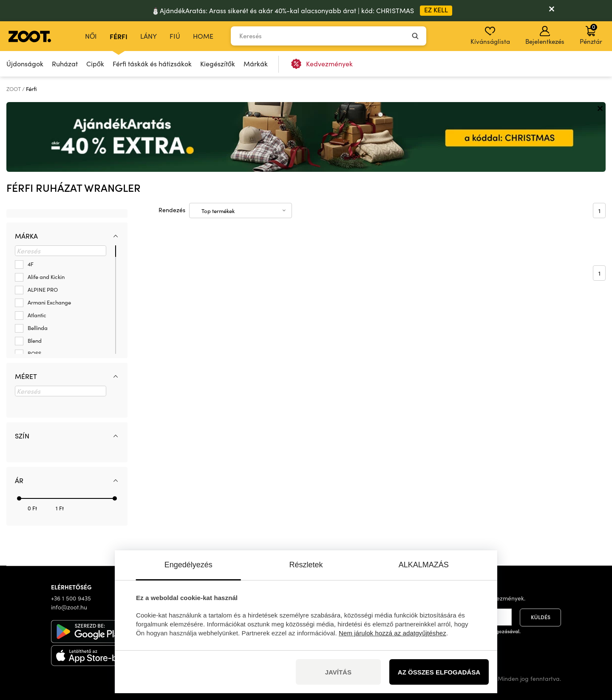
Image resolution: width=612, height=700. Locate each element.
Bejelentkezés (545, 36)
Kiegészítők (218, 64)
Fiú (175, 36)
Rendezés (172, 210)
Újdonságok (25, 64)
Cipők (95, 64)
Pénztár (591, 34)
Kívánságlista (490, 36)
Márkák (256, 64)
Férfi (119, 36)
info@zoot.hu (69, 607)
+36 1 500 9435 (71, 598)
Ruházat (65, 64)
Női (91, 36)
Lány (149, 36)
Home (203, 36)
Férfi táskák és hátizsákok (152, 64)
